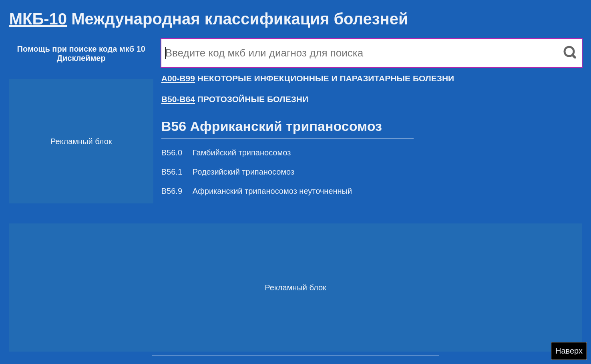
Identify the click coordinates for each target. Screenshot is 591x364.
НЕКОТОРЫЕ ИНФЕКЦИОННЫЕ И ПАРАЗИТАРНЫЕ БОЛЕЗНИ (308, 78)
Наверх (569, 351)
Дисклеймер (81, 58)
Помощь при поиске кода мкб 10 (81, 49)
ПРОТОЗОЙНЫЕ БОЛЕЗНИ (235, 99)
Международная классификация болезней (209, 19)
